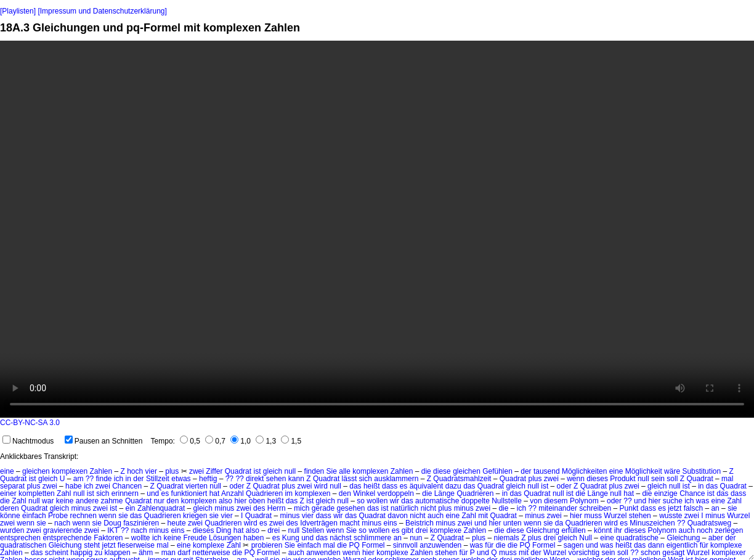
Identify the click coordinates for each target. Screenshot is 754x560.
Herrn (277, 508)
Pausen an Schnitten (104, 441)
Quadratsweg (709, 523)
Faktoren (108, 538)
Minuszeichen (652, 523)
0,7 (215, 441)
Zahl (64, 493)
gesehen (351, 508)
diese (442, 471)
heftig (208, 479)
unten (513, 523)
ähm (146, 553)
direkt (255, 479)
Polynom (584, 501)
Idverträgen (319, 523)
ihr (618, 530)
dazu (453, 486)
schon (651, 553)
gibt (407, 530)
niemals (506, 538)
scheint (57, 553)
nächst (340, 538)
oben (257, 501)
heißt (276, 501)
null (290, 471)
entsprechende (67, 538)
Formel (373, 545)
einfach (34, 516)
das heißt (364, 486)
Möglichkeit (644, 471)
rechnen (83, 516)
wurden (12, 530)
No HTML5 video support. (377, 229)
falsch (693, 508)
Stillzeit (158, 479)
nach (62, 523)
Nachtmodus (28, 441)
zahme (112, 501)
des (259, 508)
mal (727, 479)
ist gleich (43, 479)
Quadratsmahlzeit (462, 479)
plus (172, 471)
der (526, 471)
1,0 (241, 441)
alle (345, 471)
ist (257, 471)
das (469, 486)
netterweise (211, 553)
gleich (273, 471)
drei (274, 530)
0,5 (190, 441)
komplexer (728, 553)
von (536, 501)
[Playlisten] (18, 11)
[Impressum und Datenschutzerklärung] (102, 11)
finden (314, 471)
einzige (666, 493)
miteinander (558, 508)
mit (483, 516)
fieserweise (136, 545)
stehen (640, 516)
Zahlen (101, 471)
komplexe (446, 530)
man (168, 553)
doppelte (476, 501)
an (715, 508)
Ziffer (214, 471)
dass (390, 486)
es (404, 486)
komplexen (70, 471)
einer (8, 493)
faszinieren (141, 523)
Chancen (127, 486)
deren (10, 508)
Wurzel (615, 516)
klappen (118, 553)
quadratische (637, 538)
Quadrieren (264, 493)
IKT (113, 530)
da (559, 523)
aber (716, 538)
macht (350, 523)
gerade (323, 508)
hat (215, 493)
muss (593, 516)
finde (103, 479)
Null (586, 538)
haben (253, 538)
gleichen (36, 471)
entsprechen (20, 538)
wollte (141, 538)
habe (74, 486)
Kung (291, 538)
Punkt (629, 508)
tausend (547, 471)
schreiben (595, 508)
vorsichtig (584, 553)
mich (302, 508)
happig (81, 553)
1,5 (291, 441)
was (703, 501)
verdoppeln (396, 493)
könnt (603, 530)
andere (87, 501)
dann (656, 545)
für (489, 545)
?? (90, 479)
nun (416, 538)
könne (10, 516)
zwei (197, 471)
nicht (428, 508)
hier (240, 501)
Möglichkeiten (584, 471)
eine (7, 471)
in (128, 479)
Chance (692, 493)
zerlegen (729, 530)
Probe (58, 516)
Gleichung (543, 530)
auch (436, 516)
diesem (556, 501)
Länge (444, 493)
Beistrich (420, 523)
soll (672, 479)
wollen (377, 501)
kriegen (195, 516)
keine (65, 501)
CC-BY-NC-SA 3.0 (30, 423)
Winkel (364, 493)
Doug (112, 523)
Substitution (701, 471)
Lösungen (225, 538)
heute (177, 523)
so (361, 501)
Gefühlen (497, 471)
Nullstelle (507, 501)
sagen (574, 545)
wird (321, 486)
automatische (437, 501)
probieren (267, 545)
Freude (195, 538)
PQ (354, 545)
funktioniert (189, 493)
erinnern (125, 493)
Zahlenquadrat (161, 508)
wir (395, 501)
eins (391, 523)
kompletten (37, 493)
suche (673, 501)
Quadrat (238, 471)
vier (151, 471)
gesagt (673, 553)
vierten (197, 486)
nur (159, 501)
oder (237, 486)
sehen (276, 479)
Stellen (313, 530)
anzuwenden (440, 545)
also (225, 501)
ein (131, 508)
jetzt (675, 508)
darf (184, 553)
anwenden (323, 553)
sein (658, 479)
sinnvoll (405, 545)
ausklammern (396, 479)
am (79, 479)
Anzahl (233, 493)
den (345, 493)
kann (296, 479)
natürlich (404, 508)
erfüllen (573, 530)
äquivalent (427, 486)
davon (398, 516)
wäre (672, 471)
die (426, 471)
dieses (597, 479)
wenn (576, 479)
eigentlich (682, 545)
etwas (181, 479)
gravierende (63, 530)
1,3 (266, 441)
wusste (671, 516)
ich (119, 479)
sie (732, 508)
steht (92, 545)
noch (705, 530)
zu (99, 553)
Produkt (622, 479)
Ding (224, 530)
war (48, 501)
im (289, 493)
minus (81, 508)
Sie (332, 471)
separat (12, 486)
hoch (135, 471)
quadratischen (23, 545)
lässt (350, 479)
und (153, 493)
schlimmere (372, 538)
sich (366, 479)
